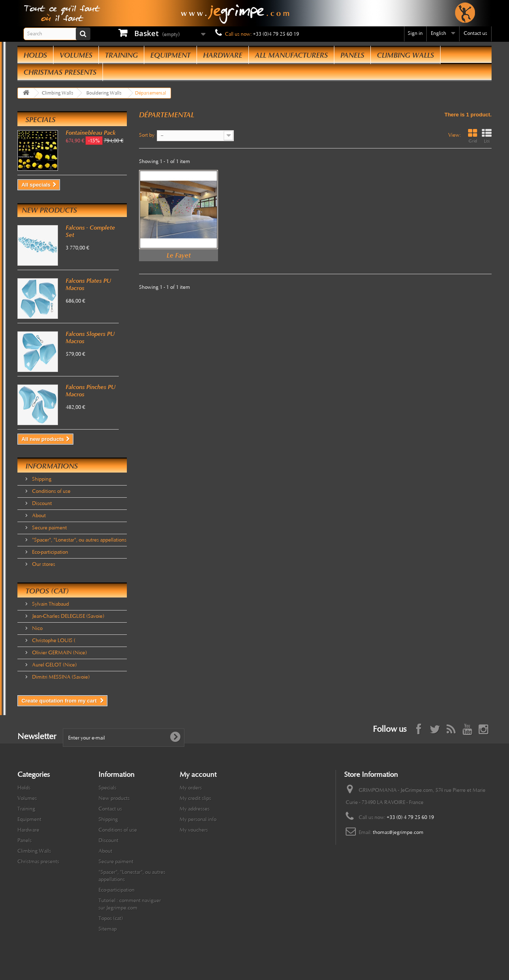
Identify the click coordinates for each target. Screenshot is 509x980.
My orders (191, 788)
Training (121, 55)
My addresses (195, 809)
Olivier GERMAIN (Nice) (59, 653)
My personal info (198, 819)
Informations (52, 466)
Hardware (223, 55)
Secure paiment (49, 528)
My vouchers (194, 830)
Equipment (170, 55)
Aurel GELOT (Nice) (54, 665)
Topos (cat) (47, 591)
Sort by (147, 135)
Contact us (475, 33)
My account (198, 774)
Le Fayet (179, 255)
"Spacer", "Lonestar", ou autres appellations (79, 540)
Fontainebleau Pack (91, 133)
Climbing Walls (405, 55)
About (38, 516)
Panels (352, 55)
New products (49, 210)
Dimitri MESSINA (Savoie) (60, 677)
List (487, 136)
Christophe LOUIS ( (53, 640)
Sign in (415, 33)
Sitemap (108, 929)
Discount (41, 503)
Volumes (76, 55)
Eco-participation (49, 552)
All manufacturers (291, 55)
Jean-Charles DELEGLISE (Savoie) (67, 616)
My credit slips (195, 798)
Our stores (43, 564)
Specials (41, 120)
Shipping (41, 479)
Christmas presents (60, 72)
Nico (37, 628)
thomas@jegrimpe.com (398, 832)
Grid (473, 136)
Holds (35, 55)
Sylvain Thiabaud (50, 604)
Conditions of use (51, 491)
